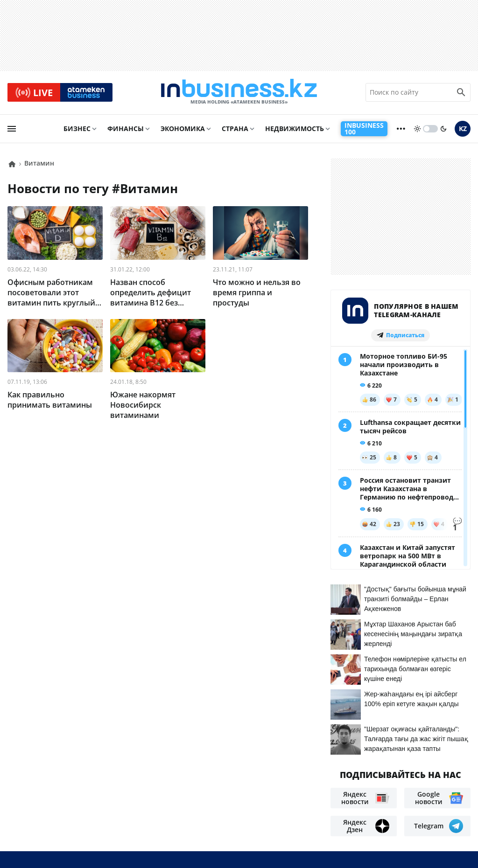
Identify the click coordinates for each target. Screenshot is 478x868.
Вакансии (27, 818)
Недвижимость (295, 129)
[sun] (417, 129)
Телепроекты (147, 804)
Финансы (126, 129)
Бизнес (77, 129)
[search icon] (461, 93)
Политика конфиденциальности (231, 845)
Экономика (183, 129)
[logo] (239, 93)
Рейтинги (72, 818)
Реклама (98, 804)
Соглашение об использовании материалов (383, 787)
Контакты (55, 804)
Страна (235, 129)
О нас (18, 804)
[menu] (12, 129)
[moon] (443, 129)
